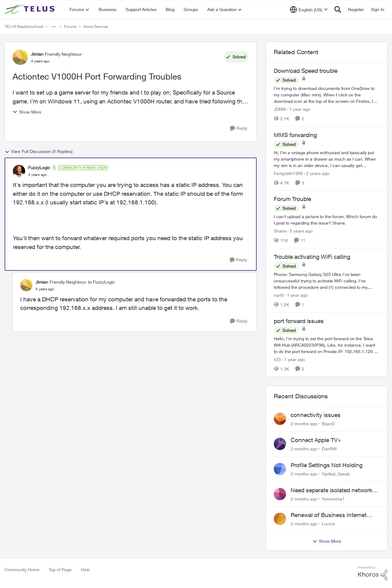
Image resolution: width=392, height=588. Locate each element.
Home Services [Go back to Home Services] (96, 26)
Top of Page (60, 569)
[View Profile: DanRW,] (280, 444)
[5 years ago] (300, 231)
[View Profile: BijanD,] (280, 419)
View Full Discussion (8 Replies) (39, 151)
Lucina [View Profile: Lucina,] (328, 524)
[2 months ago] (304, 424)
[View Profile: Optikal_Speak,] (280, 469)
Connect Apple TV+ (316, 440)
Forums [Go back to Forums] (70, 26)
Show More (27, 112)
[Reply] (239, 128)
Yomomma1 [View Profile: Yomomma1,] (333, 499)
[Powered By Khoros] (373, 573)
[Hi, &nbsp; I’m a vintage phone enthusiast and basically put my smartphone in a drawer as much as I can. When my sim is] (327, 159)
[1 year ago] (299, 109)
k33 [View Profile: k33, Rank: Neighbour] (277, 359)
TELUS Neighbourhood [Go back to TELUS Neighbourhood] (24, 26)
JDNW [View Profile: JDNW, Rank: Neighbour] (280, 109)
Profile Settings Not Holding (327, 465)
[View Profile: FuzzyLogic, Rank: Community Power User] (19, 171)
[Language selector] (309, 9)
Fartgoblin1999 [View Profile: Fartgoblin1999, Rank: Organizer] (288, 173)
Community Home (22, 569)
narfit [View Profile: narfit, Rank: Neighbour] (279, 295)
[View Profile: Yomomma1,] (280, 494)
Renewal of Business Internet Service (329, 515)
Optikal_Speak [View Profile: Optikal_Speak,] (336, 474)
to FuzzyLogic (101, 282)
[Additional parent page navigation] (54, 27)
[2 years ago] (317, 173)
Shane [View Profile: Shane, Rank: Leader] (280, 231)
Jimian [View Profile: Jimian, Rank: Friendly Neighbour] (37, 54)
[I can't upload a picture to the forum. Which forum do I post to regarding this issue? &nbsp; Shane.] (327, 220)
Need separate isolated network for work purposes (332, 490)
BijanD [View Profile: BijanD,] (328, 424)
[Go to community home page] (31, 9)
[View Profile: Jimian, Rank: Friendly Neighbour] (20, 57)
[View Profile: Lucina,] (280, 519)
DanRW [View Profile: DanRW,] (329, 449)
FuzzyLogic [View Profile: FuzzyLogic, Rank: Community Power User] (39, 167)
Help (85, 569)
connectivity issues (316, 415)
